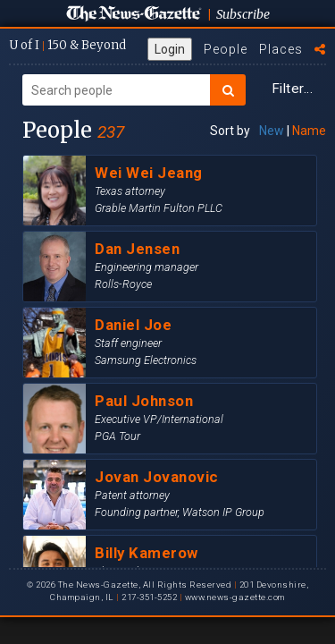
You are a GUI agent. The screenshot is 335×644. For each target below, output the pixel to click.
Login (170, 49)
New (272, 131)
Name (309, 131)
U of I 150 (67, 45)
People (226, 49)
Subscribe (243, 14)
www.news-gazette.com (235, 597)
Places (281, 49)
